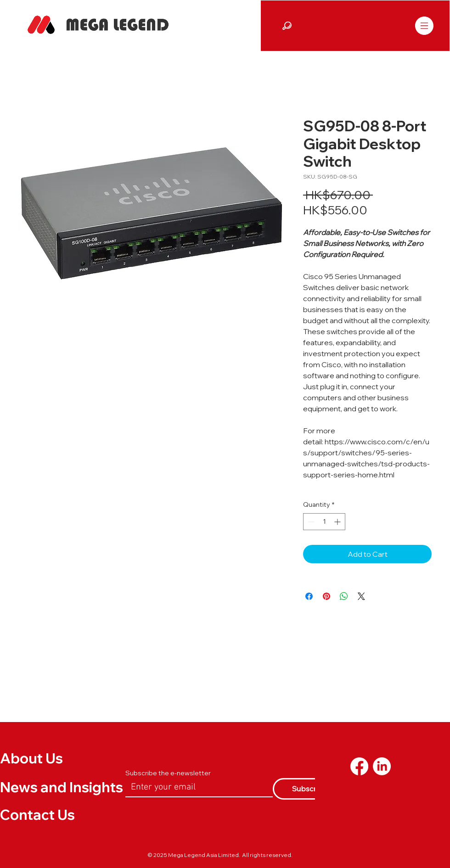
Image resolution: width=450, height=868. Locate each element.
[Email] (196, 787)
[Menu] (424, 25)
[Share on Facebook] (309, 596)
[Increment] (338, 522)
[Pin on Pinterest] (326, 596)
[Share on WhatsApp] (344, 596)
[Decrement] (310, 522)
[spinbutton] (324, 522)
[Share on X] (361, 596)
